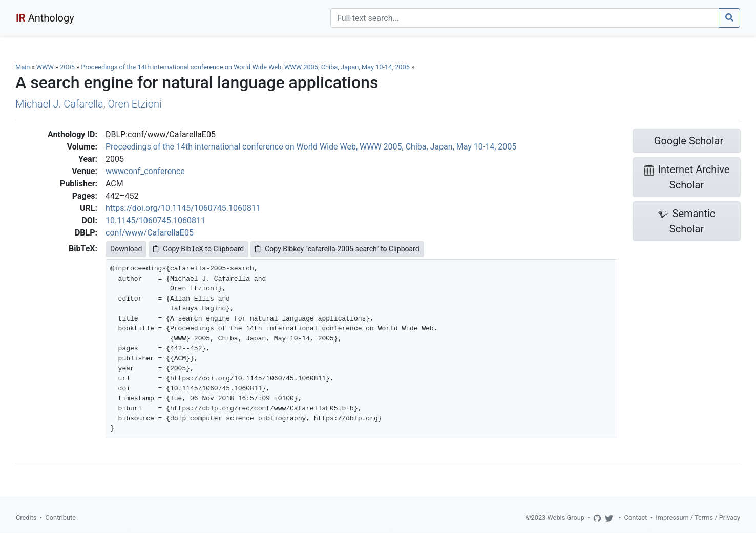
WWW (45, 67)
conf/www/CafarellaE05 (150, 233)
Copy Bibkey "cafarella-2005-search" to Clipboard (337, 249)
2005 (67, 67)
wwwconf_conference (145, 171)
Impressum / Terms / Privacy (698, 517)
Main (23, 67)
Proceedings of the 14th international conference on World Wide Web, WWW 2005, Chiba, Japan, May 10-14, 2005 (246, 67)
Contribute (60, 517)
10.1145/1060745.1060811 (155, 220)
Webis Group (566, 517)
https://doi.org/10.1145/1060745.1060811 (183, 208)
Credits (26, 517)
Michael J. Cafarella (59, 104)
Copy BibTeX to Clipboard (198, 249)
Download (126, 249)
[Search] (525, 18)
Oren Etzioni (135, 104)
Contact (636, 517)
